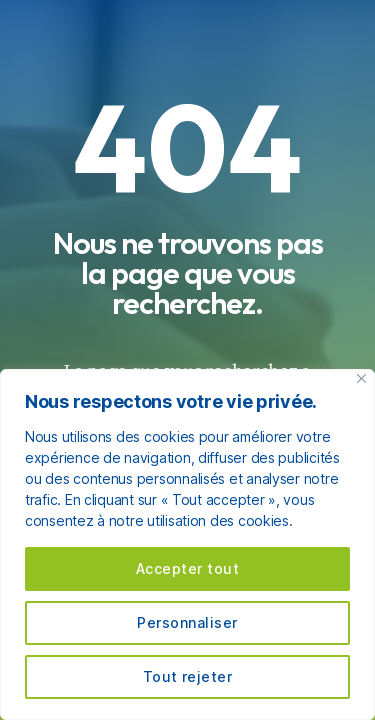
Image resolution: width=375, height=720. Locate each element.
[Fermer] (361, 378)
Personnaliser (187, 622)
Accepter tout (187, 568)
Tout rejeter (188, 676)
